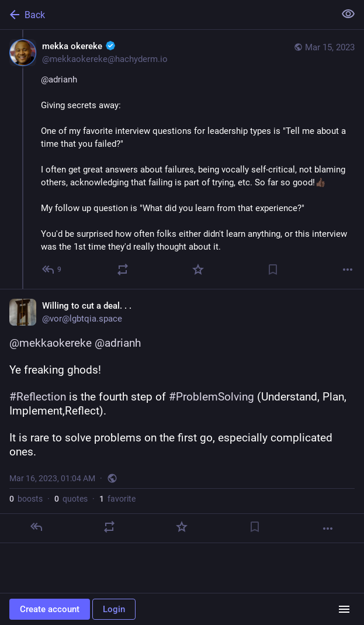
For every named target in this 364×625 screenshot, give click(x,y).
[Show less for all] (348, 14)
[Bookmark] (273, 270)
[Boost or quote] (123, 270)
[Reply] (36, 527)
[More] (348, 270)
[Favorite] (198, 270)
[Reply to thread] (52, 270)
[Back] (166, 15)
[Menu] (344, 609)
